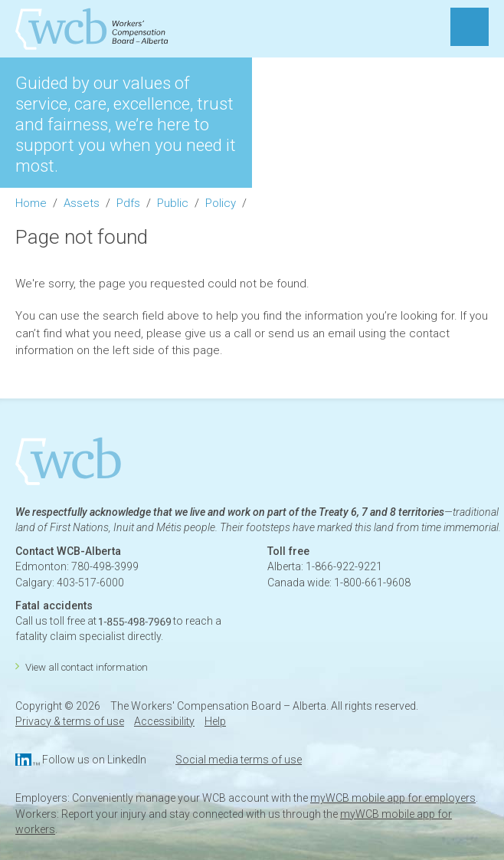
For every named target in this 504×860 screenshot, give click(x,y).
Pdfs (128, 203)
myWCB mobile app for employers (393, 798)
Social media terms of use (239, 760)
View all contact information (87, 667)
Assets (82, 203)
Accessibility (164, 721)
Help (215, 721)
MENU (470, 27)
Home (31, 203)
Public (173, 203)
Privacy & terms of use (70, 721)
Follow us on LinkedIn (94, 760)
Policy (221, 203)
